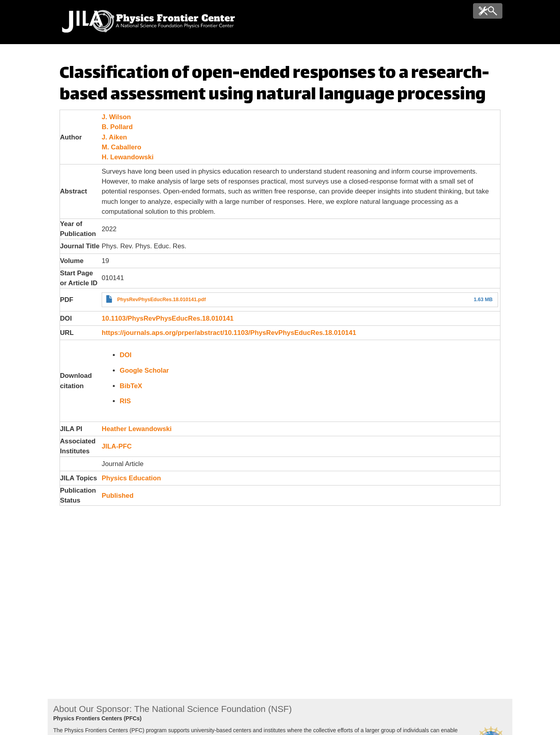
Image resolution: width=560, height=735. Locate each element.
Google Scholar (144, 370)
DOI (126, 355)
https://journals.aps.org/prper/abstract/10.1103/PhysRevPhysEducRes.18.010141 (229, 333)
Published (118, 496)
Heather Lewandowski (137, 429)
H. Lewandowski (128, 157)
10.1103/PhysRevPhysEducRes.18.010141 (168, 318)
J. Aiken (114, 137)
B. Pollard (117, 127)
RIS (125, 401)
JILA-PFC (117, 446)
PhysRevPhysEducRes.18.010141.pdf (161, 300)
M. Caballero (122, 147)
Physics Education (131, 478)
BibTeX (131, 386)
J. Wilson (116, 117)
